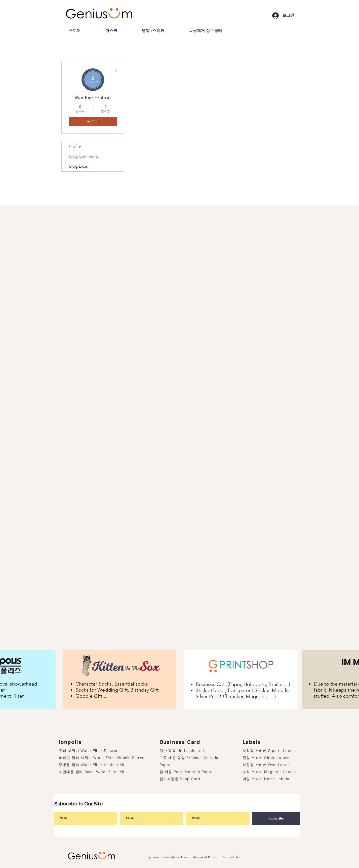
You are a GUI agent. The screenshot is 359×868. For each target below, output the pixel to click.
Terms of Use (231, 857)
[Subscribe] (276, 818)
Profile (75, 146)
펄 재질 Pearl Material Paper (186, 772)
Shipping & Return (205, 857)
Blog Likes (78, 166)
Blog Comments (84, 156)
